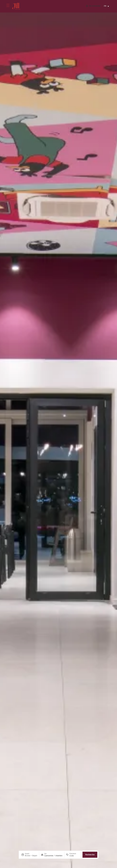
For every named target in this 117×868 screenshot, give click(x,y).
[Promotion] (75, 856)
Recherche (90, 855)
